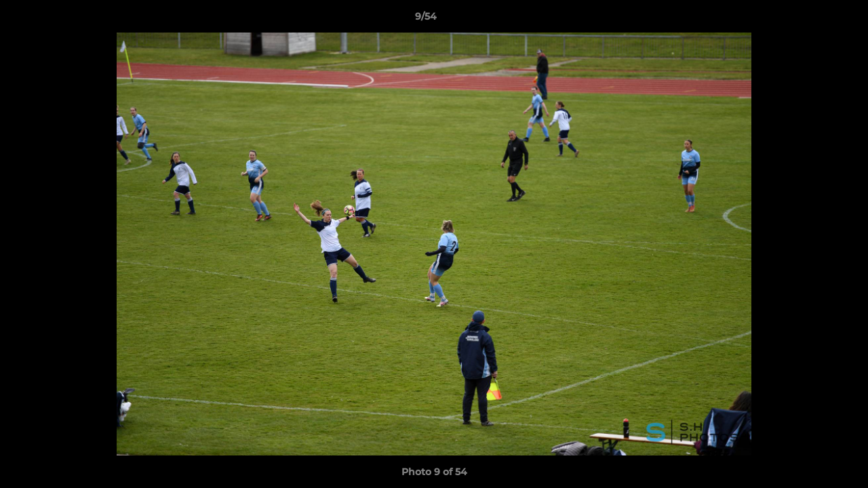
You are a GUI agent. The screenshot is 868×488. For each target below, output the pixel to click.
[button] (811, 20)
